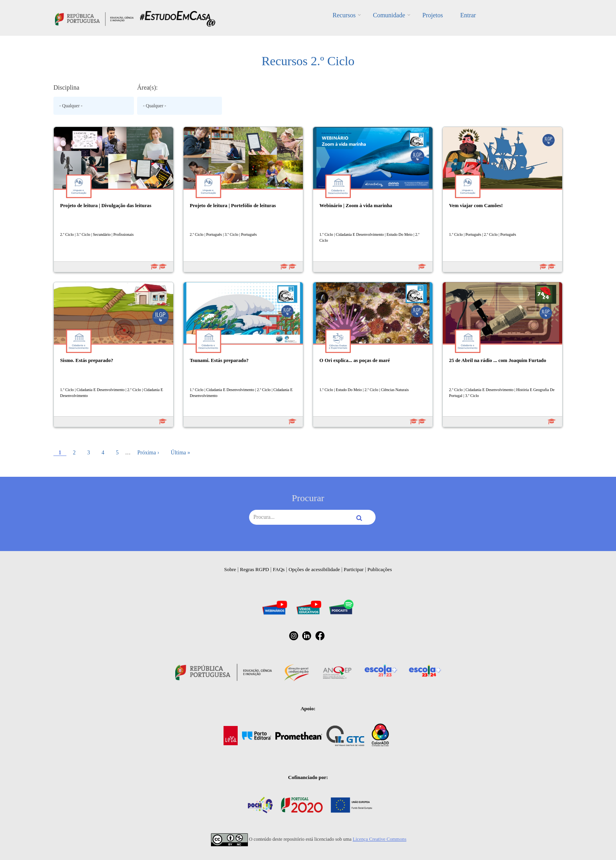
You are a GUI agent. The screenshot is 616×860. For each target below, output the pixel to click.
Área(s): (147, 87)
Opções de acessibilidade (314, 569)
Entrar (468, 15)
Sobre (230, 569)
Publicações (379, 569)
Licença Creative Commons (380, 839)
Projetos (433, 15)
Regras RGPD (255, 569)
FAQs (279, 569)
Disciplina (66, 87)
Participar (354, 569)
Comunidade (389, 15)
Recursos (344, 15)
